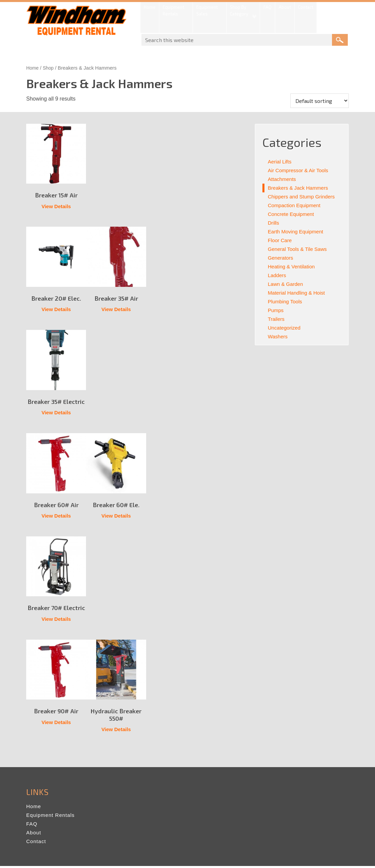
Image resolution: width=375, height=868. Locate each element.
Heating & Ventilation (293, 267)
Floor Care (281, 240)
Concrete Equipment (292, 214)
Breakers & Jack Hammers (300, 188)
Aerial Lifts (280, 162)
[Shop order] (320, 101)
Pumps (276, 310)
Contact (37, 843)
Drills (274, 223)
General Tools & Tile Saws (299, 249)
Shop (49, 68)
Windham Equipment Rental (77, 23)
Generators (281, 258)
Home (33, 68)
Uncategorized (285, 328)
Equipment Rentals (52, 817)
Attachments (283, 179)
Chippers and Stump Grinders (303, 197)
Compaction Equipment (296, 205)
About (34, 835)
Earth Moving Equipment (297, 232)
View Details (56, 207)
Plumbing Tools (286, 301)
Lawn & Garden (286, 284)
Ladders (278, 275)
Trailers (277, 319)
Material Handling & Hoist (298, 293)
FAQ (32, 826)
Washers (278, 336)
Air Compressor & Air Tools (300, 170)
